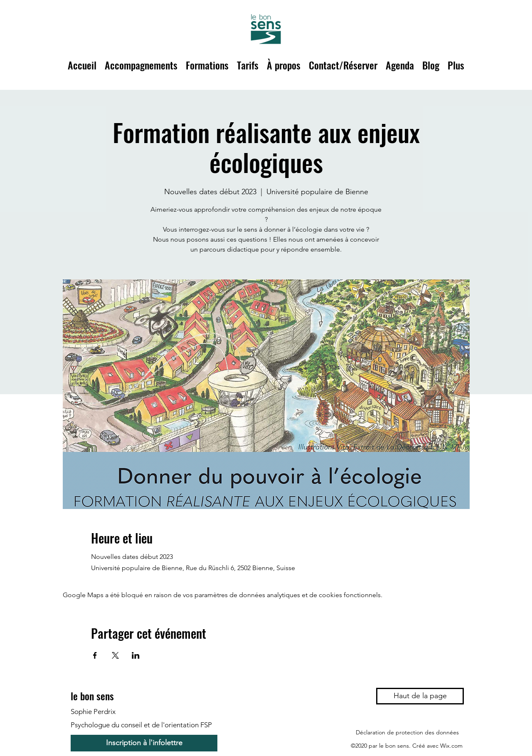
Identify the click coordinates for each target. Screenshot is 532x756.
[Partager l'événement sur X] (115, 655)
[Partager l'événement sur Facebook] (95, 655)
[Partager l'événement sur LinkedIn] (136, 655)
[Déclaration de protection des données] (407, 732)
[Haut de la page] (420, 696)
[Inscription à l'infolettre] (144, 743)
